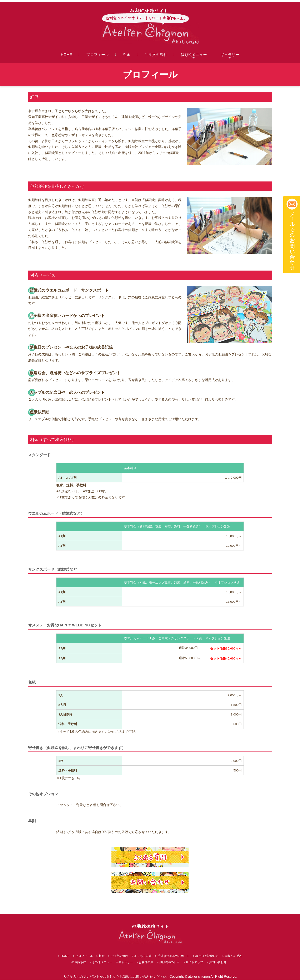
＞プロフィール (83, 956)
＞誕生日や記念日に (206, 956)
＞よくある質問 (141, 956)
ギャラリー (230, 55)
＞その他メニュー (101, 963)
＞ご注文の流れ (118, 956)
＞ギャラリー (124, 963)
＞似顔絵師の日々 (168, 963)
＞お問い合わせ (216, 963)
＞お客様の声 (145, 963)
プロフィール (97, 55)
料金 (127, 55)
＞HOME (64, 956)
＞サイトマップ (193, 963)
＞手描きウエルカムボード (172, 956)
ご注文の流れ (156, 55)
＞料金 (100, 956)
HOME (66, 55)
